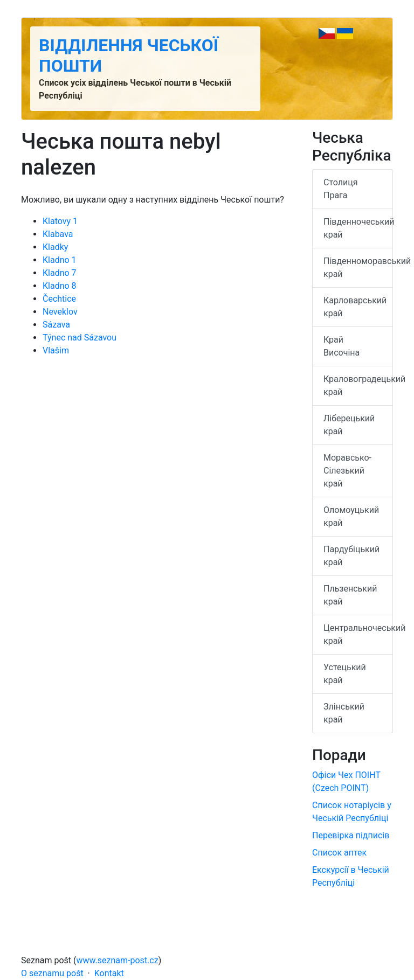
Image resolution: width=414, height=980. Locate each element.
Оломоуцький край (351, 516)
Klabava (58, 234)
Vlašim (56, 350)
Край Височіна (341, 346)
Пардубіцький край (351, 556)
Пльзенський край (350, 595)
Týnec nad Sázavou (80, 338)
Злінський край (344, 713)
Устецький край (345, 674)
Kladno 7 (60, 273)
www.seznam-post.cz (118, 960)
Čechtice (59, 299)
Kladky (55, 247)
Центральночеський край (358, 634)
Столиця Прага (341, 189)
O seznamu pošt (52, 973)
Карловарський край (355, 307)
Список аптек (339, 853)
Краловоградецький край (358, 385)
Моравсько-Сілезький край (347, 471)
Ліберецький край (349, 425)
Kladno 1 (60, 260)
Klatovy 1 (60, 221)
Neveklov (60, 312)
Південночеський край (358, 228)
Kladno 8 (60, 286)
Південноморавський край (358, 267)
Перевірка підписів (351, 835)
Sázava (56, 325)
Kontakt (109, 973)
